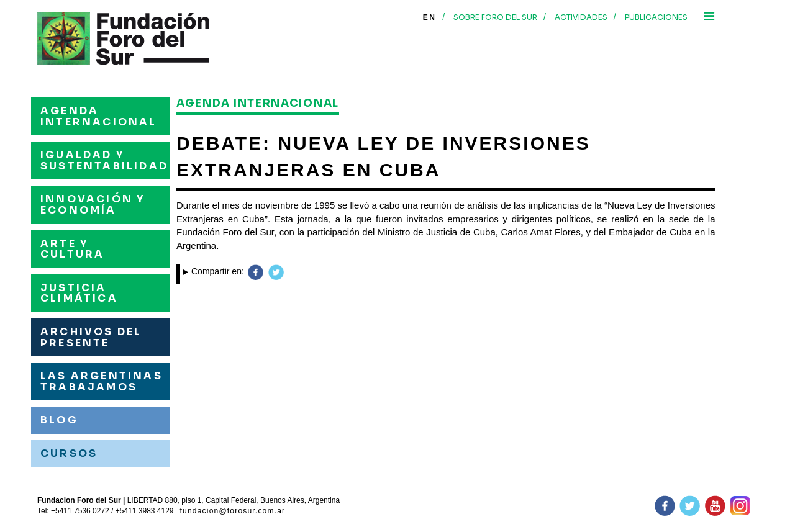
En (429, 17)
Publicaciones (656, 17)
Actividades (581, 17)
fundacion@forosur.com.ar (233, 511)
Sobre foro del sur (495, 17)
